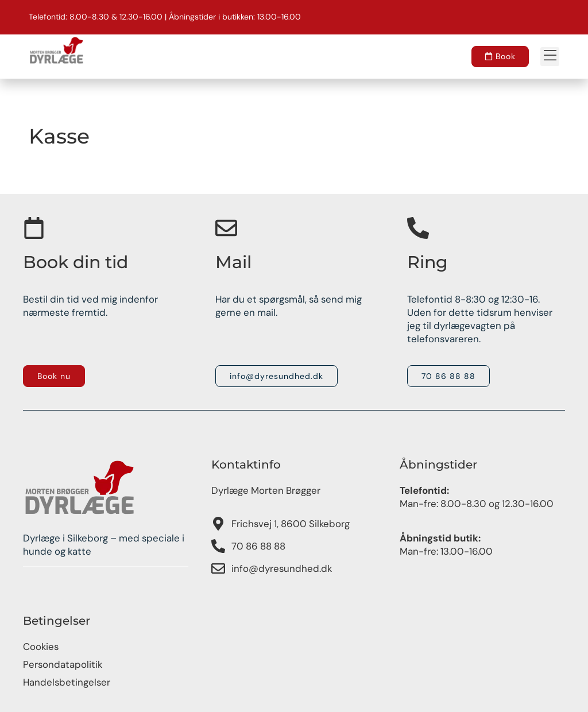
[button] (550, 57)
